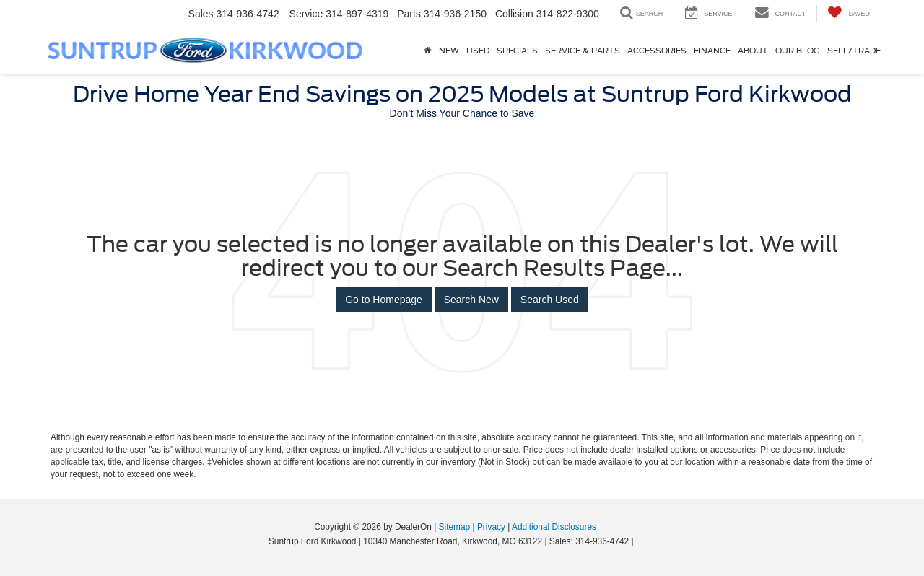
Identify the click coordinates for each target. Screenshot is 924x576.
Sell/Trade (854, 51)
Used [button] (478, 51)
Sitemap (455, 527)
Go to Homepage (384, 300)
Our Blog (798, 51)
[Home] (428, 51)
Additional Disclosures (554, 527)
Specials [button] (517, 51)
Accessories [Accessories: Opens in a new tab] (657, 51)
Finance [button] (712, 51)
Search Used (550, 300)
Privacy (491, 527)
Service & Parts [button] (583, 51)
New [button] (449, 51)
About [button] (753, 51)
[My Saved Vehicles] (849, 13)
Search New (471, 300)
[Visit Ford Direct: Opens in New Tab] (640, 541)
